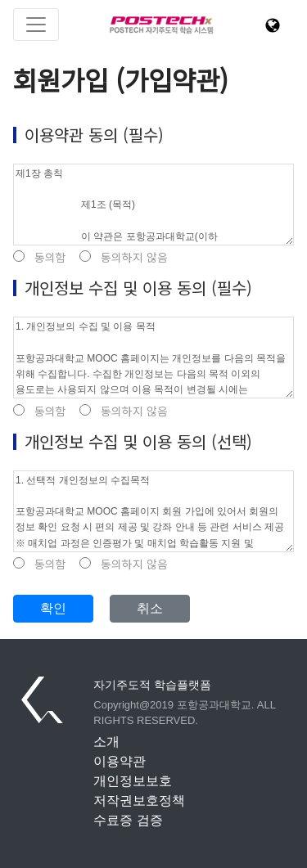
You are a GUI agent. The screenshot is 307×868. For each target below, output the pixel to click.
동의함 (40, 257)
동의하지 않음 (124, 257)
